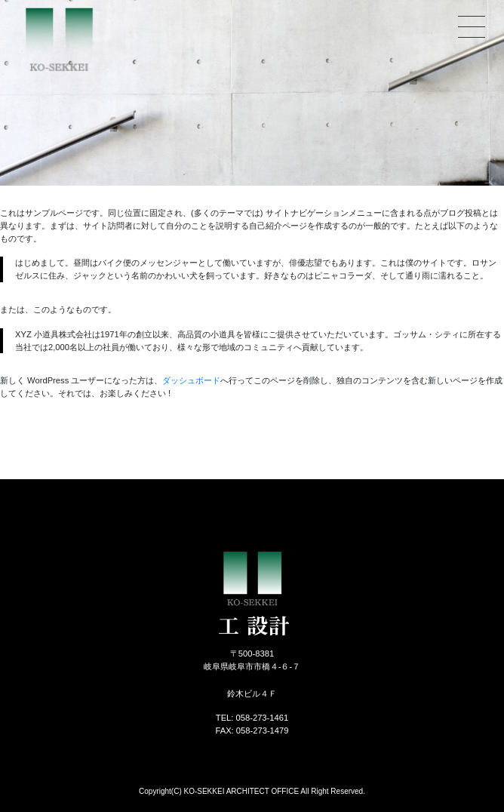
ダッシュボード (191, 380)
